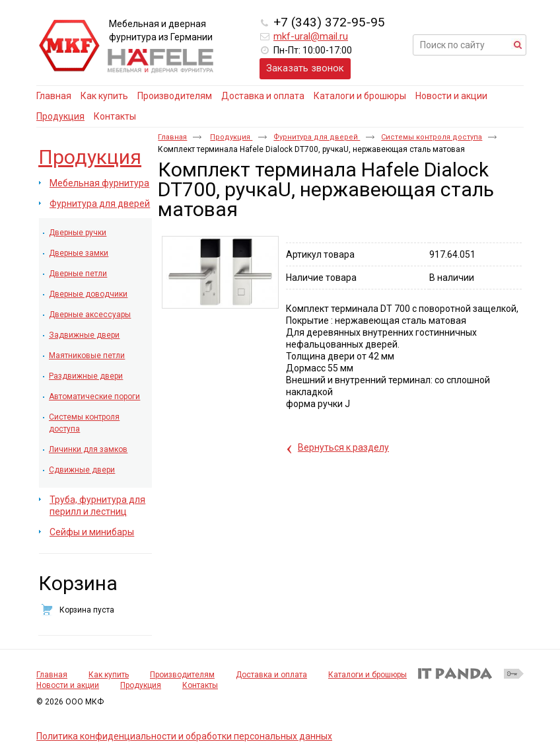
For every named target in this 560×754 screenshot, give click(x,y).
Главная (172, 137)
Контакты (200, 685)
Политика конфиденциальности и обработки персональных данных (184, 736)
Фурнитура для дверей (317, 137)
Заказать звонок (305, 68)
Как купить (109, 675)
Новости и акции (68, 685)
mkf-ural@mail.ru (311, 36)
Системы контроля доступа (432, 137)
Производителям (182, 675)
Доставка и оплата (271, 675)
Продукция (60, 116)
